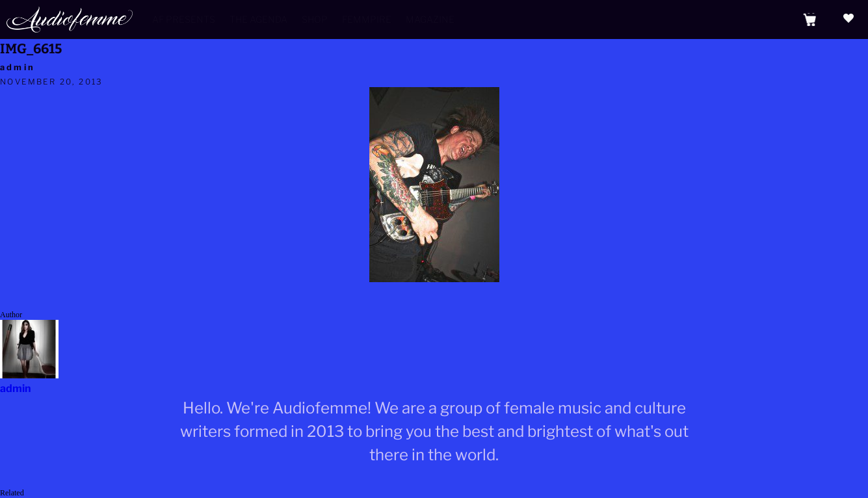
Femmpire (367, 19)
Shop (315, 19)
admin (18, 67)
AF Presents (184, 19)
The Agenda (258, 19)
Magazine (430, 19)
